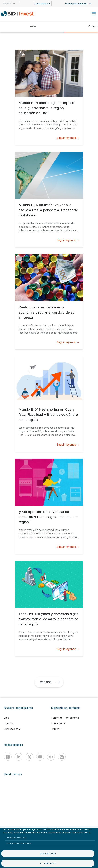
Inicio (33, 26)
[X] (29, 757)
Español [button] (7, 3)
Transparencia (42, 4)
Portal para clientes (78, 4)
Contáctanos (58, 723)
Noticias (8, 723)
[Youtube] (40, 757)
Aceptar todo (48, 863)
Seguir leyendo (68, 138)
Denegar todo (48, 854)
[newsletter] (62, 757)
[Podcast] (51, 757)
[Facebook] (8, 757)
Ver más (50, 682)
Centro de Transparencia (65, 718)
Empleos (56, 729)
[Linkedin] (19, 757)
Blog (7, 718)
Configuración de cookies (19, 843)
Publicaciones (12, 729)
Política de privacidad (16, 838)
